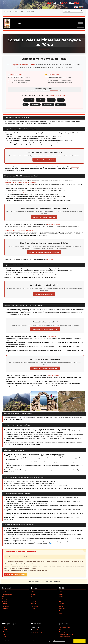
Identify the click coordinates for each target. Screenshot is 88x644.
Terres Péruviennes (53, 376)
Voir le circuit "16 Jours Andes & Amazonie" (45, 368)
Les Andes (5, 634)
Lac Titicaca (41, 100)
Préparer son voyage (65, 627)
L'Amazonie (5, 632)
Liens (23, 11)
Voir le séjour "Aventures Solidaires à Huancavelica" (44, 252)
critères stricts (54, 90)
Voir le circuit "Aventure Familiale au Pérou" (45, 329)
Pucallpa (4, 604)
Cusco (32, 592)
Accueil (4, 627)
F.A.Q (61, 629)
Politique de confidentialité (66, 634)
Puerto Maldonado (7, 594)
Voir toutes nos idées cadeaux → (15, 574)
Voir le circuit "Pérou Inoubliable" (44, 160)
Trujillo (61, 594)
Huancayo (33, 601)
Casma (61, 606)
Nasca (61, 599)
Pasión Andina (52, 336)
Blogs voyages (31, 11)
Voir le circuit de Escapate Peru (44, 294)
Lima (26, 105)
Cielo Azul (50, 259)
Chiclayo (61, 604)
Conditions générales (65, 637)
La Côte (4, 637)
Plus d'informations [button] (59, 641)
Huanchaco (62, 608)
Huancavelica (34, 606)
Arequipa (61, 100)
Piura (60, 611)
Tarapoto (4, 597)
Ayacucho (33, 604)
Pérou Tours (75, 167)
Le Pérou (5, 629)
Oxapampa (5, 608)
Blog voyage (62, 632)
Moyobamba (5, 606)
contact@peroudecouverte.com (41, 630)
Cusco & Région (48, 105)
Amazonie (51, 100)
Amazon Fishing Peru (54, 224)
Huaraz (33, 599)
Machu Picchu (29, 100)
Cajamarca (34, 608)
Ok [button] (80, 641)
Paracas (61, 597)
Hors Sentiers (61, 105)
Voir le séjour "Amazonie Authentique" (44, 217)
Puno (32, 597)
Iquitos (4, 592)
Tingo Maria (5, 601)
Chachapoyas (35, 105)
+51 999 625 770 (37, 633)
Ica (60, 601)
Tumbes (61, 613)
